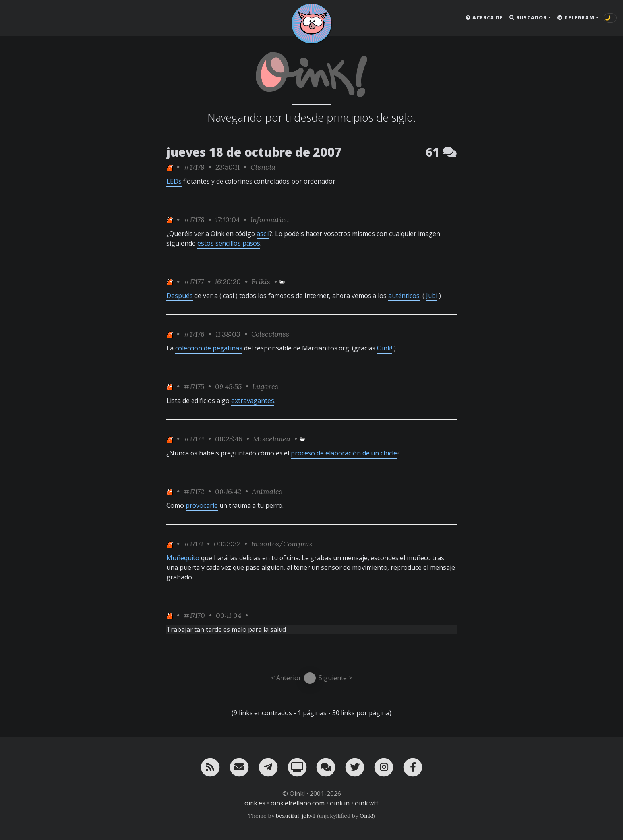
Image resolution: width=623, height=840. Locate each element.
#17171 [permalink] (193, 544)
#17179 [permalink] (194, 167)
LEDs (174, 181)
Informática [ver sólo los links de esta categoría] (270, 220)
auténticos (404, 296)
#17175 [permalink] (194, 386)
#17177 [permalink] (194, 282)
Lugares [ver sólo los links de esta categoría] (265, 386)
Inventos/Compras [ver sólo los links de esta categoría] (282, 544)
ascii (263, 234)
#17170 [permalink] (194, 615)
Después (180, 296)
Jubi (432, 296)
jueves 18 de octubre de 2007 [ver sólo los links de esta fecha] (254, 152)
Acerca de (484, 18)
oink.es (255, 803)
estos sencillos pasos (229, 243)
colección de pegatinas (209, 348)
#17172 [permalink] (194, 491)
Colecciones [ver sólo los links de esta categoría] (270, 334)
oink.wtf (367, 803)
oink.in (340, 803)
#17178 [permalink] (194, 220)
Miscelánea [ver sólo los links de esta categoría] (272, 439)
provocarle (202, 505)
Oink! (385, 348)
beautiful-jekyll (296, 816)
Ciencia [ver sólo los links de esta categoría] (263, 167)
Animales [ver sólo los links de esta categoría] (267, 491)
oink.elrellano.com (298, 803)
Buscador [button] (528, 18)
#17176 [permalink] (194, 334)
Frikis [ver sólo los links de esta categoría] (261, 282)
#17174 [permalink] (194, 439)
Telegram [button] (576, 18)
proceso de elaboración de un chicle (344, 453)
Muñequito (183, 558)
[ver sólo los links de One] (170, 167)
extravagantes (253, 401)
